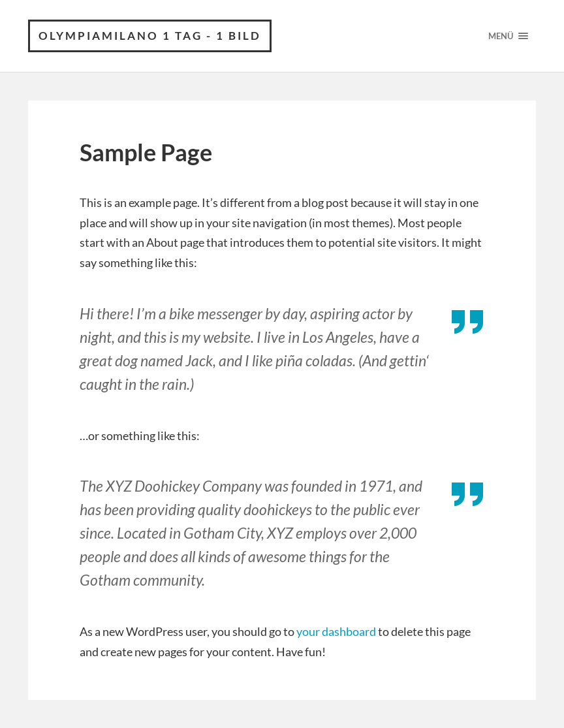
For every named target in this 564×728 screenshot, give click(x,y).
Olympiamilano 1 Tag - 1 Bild (150, 36)
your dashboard (336, 631)
